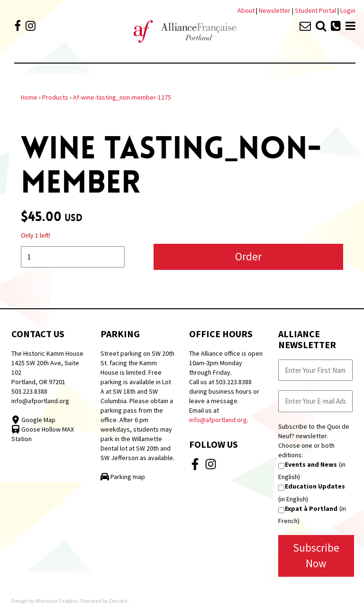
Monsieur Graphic (57, 601)
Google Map (33, 420)
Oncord (118, 601)
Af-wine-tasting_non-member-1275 (122, 97)
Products (55, 97)
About (246, 10)
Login (348, 10)
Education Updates (315, 486)
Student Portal (315, 10)
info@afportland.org (40, 401)
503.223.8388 (29, 391)
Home (29, 97)
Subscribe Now (316, 555)
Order (248, 256)
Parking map (123, 477)
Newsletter (275, 10)
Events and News (311, 464)
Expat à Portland (311, 508)
